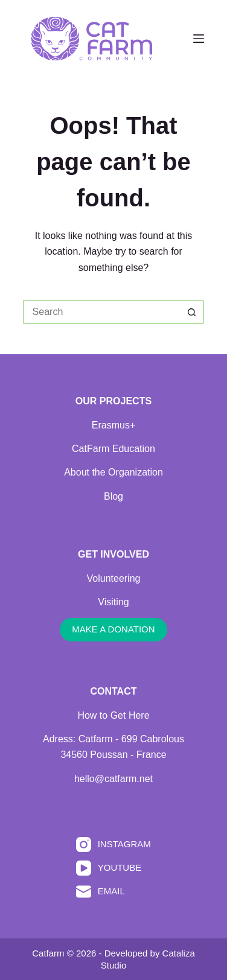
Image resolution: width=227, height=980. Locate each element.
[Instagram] (113, 845)
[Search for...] (102, 312)
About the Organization (113, 472)
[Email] (113, 892)
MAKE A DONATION (113, 629)
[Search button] (192, 312)
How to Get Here (113, 715)
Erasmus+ (113, 425)
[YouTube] (113, 868)
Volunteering (114, 578)
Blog (113, 496)
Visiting (113, 602)
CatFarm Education (113, 449)
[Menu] (199, 39)
